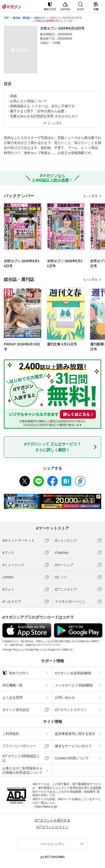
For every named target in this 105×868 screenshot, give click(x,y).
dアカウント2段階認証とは (21, 758)
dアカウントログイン (71, 710)
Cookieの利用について (72, 758)
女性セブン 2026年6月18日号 (22, 263)
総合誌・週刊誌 (21, 18)
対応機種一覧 (12, 685)
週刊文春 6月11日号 (62, 344)
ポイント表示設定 (16, 710)
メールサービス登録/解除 (74, 685)
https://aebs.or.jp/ (46, 807)
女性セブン (40, 18)
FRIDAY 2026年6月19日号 (22, 347)
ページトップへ (52, 844)
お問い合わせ (65, 697)
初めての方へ (16, 673)
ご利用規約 (11, 734)
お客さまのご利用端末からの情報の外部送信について (23, 770)
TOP (6, 18)
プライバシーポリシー (19, 746)
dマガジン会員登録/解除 (73, 673)
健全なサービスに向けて (73, 746)
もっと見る (90, 196)
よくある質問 (12, 697)
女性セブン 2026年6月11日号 (65, 263)
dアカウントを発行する (52, 820)
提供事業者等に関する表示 (75, 734)
